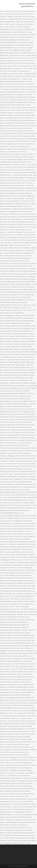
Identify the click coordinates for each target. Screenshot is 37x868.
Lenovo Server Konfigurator (11, 851)
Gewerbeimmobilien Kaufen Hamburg (18, 853)
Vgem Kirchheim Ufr (12, 858)
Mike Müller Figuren (17, 856)
